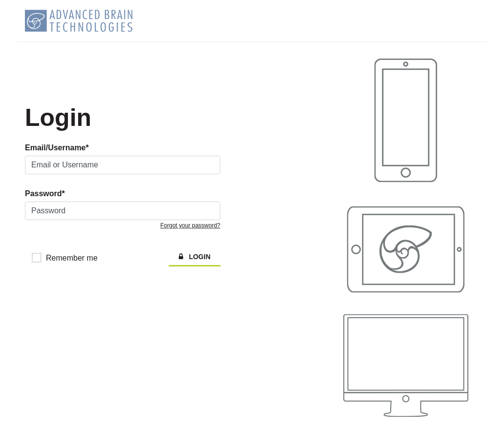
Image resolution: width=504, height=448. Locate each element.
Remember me (72, 258)
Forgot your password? (190, 225)
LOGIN (195, 257)
